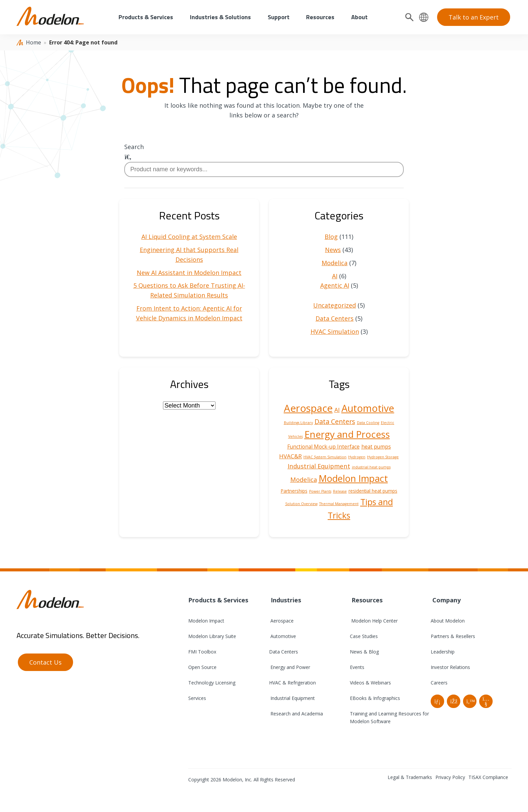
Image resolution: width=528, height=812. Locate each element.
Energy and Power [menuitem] (290, 667)
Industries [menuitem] (285, 600)
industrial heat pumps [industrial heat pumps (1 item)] (371, 467)
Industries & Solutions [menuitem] (220, 17)
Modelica (335, 263)
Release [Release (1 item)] (340, 491)
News (333, 250)
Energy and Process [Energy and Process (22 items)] (347, 434)
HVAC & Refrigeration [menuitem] (292, 683)
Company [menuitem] (446, 600)
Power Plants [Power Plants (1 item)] (320, 491)
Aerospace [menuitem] (281, 621)
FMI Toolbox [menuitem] (202, 652)
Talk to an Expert (474, 17)
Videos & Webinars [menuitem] (370, 683)
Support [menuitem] (279, 17)
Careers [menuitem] (439, 683)
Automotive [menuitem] (283, 636)
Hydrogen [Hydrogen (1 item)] (357, 457)
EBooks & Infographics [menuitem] (375, 698)
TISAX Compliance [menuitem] (488, 777)
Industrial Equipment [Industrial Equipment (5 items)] (319, 466)
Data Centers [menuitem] (284, 652)
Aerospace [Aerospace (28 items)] (308, 408)
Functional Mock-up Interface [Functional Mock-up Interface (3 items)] (323, 447)
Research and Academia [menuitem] (296, 714)
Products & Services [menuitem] (146, 17)
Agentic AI (335, 285)
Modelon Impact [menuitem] (206, 621)
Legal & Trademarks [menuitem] (410, 777)
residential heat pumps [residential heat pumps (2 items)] (373, 491)
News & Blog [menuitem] (364, 652)
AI (335, 276)
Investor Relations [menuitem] (450, 667)
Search (134, 147)
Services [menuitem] (197, 698)
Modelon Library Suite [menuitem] (212, 636)
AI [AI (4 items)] (337, 410)
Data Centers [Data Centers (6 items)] (335, 421)
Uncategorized (335, 305)
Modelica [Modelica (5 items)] (304, 479)
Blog (331, 237)
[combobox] (264, 169)
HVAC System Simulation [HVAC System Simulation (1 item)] (325, 457)
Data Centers (335, 318)
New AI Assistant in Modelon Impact (189, 273)
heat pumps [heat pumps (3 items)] (376, 447)
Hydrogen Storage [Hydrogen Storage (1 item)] (383, 457)
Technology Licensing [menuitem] (212, 683)
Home (34, 42)
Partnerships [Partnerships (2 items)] (294, 491)
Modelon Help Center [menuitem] (374, 621)
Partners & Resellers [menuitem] (453, 636)
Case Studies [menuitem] (364, 636)
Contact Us (45, 662)
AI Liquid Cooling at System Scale (189, 237)
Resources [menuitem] (320, 17)
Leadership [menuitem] (443, 652)
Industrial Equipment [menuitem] (292, 698)
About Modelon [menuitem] (448, 621)
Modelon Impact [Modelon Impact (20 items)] (353, 478)
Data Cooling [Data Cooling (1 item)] (368, 423)
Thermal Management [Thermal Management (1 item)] (339, 504)
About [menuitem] (359, 17)
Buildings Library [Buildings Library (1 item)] (298, 423)
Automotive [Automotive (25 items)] (368, 408)
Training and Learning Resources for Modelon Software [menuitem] (389, 717)
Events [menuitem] (357, 667)
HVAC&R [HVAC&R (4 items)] (290, 456)
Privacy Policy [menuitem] (450, 777)
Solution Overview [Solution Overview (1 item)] (301, 504)
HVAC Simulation (335, 331)
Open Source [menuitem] (202, 667)
